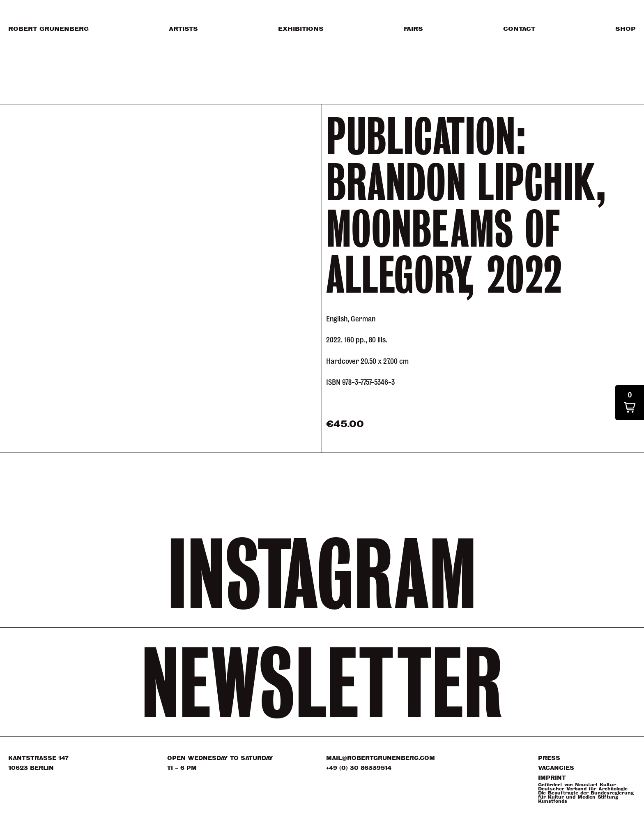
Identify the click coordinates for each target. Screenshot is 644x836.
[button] (630, 403)
